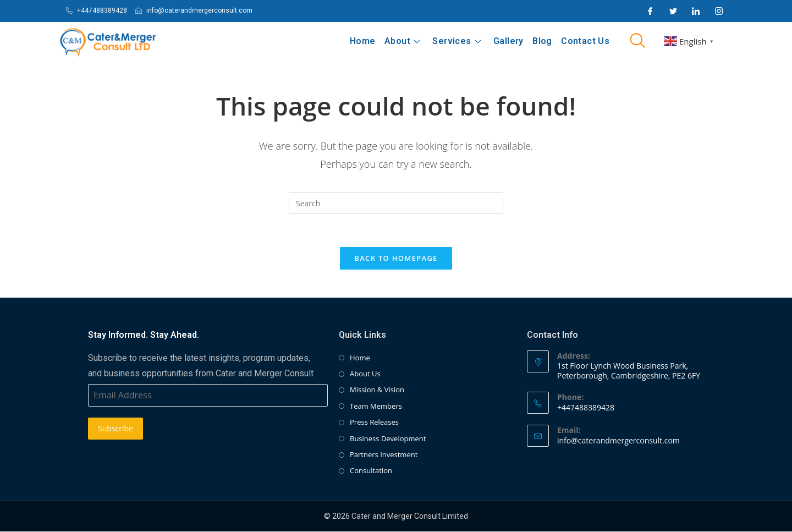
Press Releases (374, 423)
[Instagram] (719, 11)
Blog (543, 41)
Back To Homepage (396, 259)
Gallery (509, 41)
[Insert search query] (396, 203)
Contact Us (585, 41)
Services (458, 41)
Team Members (376, 407)
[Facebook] (650, 11)
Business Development (388, 439)
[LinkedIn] (696, 11)
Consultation (371, 471)
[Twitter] (673, 11)
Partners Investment (384, 456)
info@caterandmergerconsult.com (618, 441)
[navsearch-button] (637, 41)
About (403, 41)
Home (364, 41)
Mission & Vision (377, 391)
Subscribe (116, 429)
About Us (365, 375)
